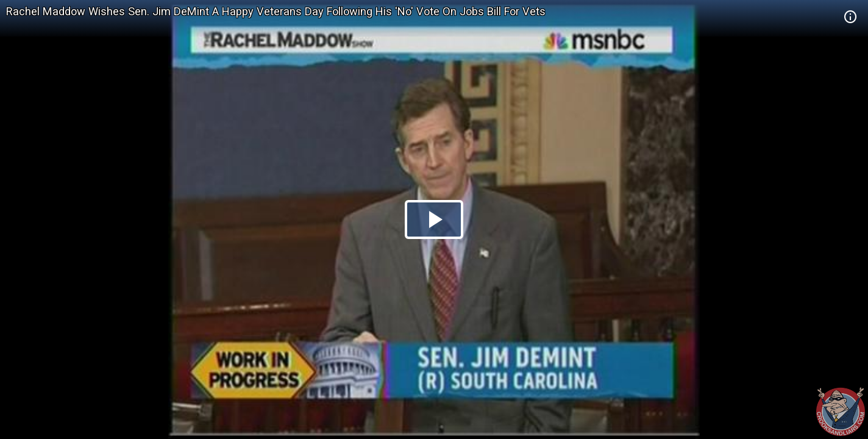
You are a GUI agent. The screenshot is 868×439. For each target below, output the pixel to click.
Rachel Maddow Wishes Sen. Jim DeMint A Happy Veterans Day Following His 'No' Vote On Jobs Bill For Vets (276, 11)
